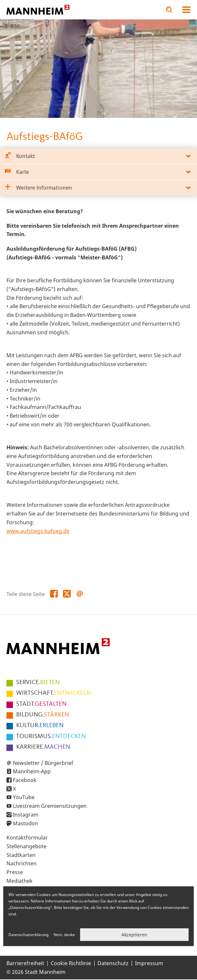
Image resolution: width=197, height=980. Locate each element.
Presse (15, 872)
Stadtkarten (21, 855)
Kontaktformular (27, 838)
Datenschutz (113, 963)
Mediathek (20, 881)
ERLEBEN (40, 725)
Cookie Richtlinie (71, 963)
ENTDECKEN (51, 736)
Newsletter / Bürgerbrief (43, 763)
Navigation (186, 10)
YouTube (24, 797)
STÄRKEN (43, 715)
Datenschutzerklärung (28, 935)
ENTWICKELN (53, 693)
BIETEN (38, 683)
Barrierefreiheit (25, 963)
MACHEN (43, 747)
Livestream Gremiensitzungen (50, 806)
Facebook (25, 780)
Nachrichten (21, 863)
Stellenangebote (26, 846)
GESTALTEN (41, 704)
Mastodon (26, 823)
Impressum (149, 963)
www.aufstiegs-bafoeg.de (38, 531)
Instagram (26, 815)
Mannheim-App (32, 771)
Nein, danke (64, 935)
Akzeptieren (134, 935)
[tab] (98, 156)
